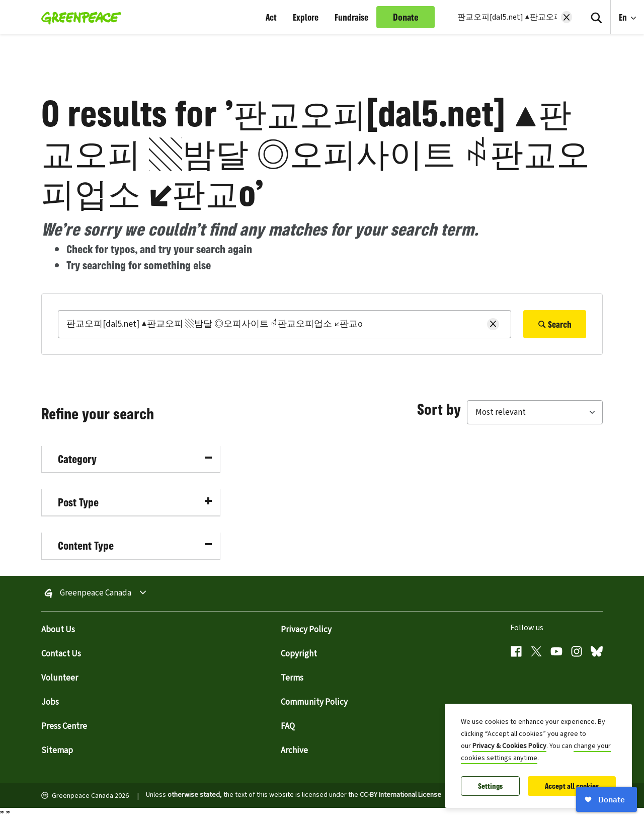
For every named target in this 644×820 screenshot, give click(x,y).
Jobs (50, 702)
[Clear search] (567, 17)
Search (555, 324)
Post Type (135, 502)
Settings (490, 786)
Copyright (299, 654)
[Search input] (506, 17)
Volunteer (60, 678)
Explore (306, 17)
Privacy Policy (306, 630)
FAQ (288, 726)
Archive (294, 751)
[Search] (596, 17)
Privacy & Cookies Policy (509, 746)
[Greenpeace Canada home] (78, 17)
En (624, 17)
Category (135, 459)
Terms (292, 678)
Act (271, 17)
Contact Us (61, 654)
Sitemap (57, 751)
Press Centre (64, 726)
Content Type (135, 545)
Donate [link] (406, 17)
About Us (58, 630)
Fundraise (351, 17)
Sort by (439, 409)
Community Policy (314, 702)
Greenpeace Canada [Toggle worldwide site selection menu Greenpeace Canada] (96, 593)
